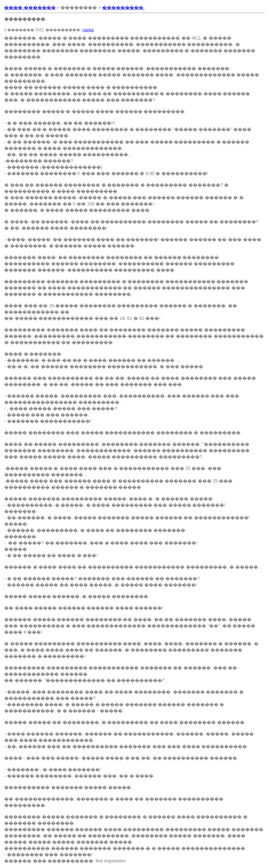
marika (88, 30)
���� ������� (30, 8)
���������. (123, 8)
